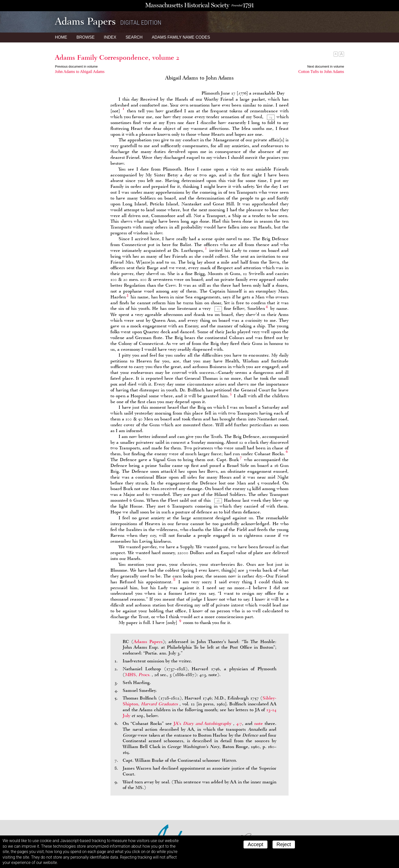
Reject (284, 844)
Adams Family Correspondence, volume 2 (117, 57)
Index (110, 37)
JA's (203, 723)
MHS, (138, 675)
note (259, 723)
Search (134, 37)
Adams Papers (148, 642)
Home (61, 37)
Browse (85, 37)
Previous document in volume (76, 66)
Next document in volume (326, 66)
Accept (255, 844)
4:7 (239, 723)
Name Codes (181, 37)
